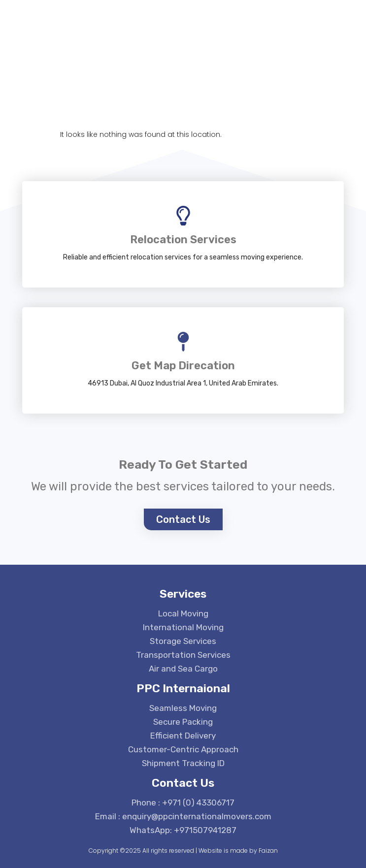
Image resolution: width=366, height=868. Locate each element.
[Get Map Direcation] (183, 342)
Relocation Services (183, 240)
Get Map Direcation (183, 366)
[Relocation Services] (183, 216)
